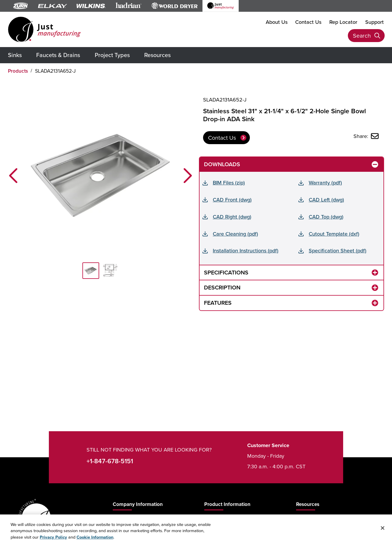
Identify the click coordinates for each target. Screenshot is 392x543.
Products (18, 71)
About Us (277, 22)
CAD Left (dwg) (326, 200)
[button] (13, 176)
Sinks (15, 55)
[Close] (383, 531)
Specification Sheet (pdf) (338, 250)
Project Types (112, 55)
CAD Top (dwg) (326, 217)
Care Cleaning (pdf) (235, 234)
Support (374, 22)
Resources (157, 55)
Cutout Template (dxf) (334, 234)
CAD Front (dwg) (232, 200)
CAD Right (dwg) (232, 217)
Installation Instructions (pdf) (246, 250)
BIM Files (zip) (229, 183)
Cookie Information (95, 540)
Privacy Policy (53, 540)
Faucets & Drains (58, 55)
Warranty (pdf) (325, 183)
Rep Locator (343, 22)
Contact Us (308, 22)
